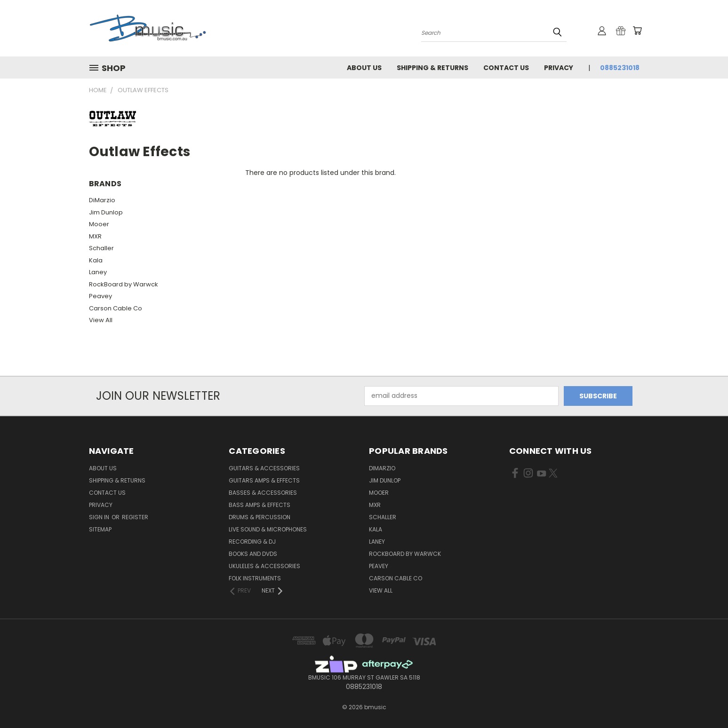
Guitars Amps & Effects (264, 480)
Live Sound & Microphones (268, 529)
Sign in (100, 517)
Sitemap (100, 529)
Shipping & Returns (432, 68)
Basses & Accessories (263, 493)
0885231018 (620, 68)
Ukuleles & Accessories (264, 566)
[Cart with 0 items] (637, 31)
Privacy (559, 68)
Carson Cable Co (116, 308)
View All (101, 320)
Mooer (99, 224)
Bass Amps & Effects (260, 505)
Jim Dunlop (106, 212)
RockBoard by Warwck (124, 284)
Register (135, 517)
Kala (96, 260)
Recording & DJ (252, 542)
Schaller (101, 248)
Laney (98, 272)
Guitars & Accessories (264, 468)
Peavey (100, 296)
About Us (364, 68)
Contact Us (506, 68)
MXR (95, 236)
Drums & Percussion (260, 517)
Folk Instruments (255, 578)
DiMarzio (102, 200)
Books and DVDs (253, 554)
